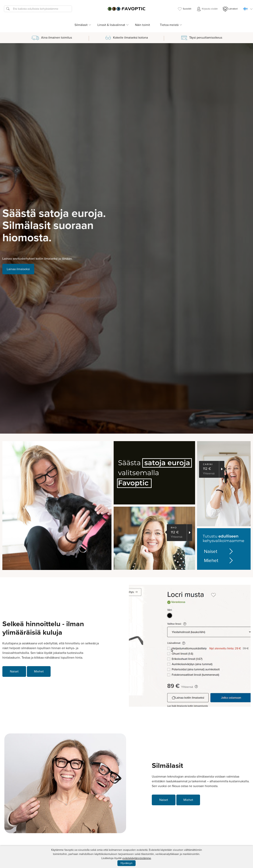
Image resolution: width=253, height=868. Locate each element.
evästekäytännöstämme (137, 858)
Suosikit (184, 9)
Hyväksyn (126, 863)
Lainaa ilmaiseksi (18, 269)
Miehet (219, 560)
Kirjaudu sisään (207, 9)
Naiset (219, 551)
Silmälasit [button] (81, 25)
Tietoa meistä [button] (169, 25)
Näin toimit (143, 25)
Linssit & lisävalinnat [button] (111, 25)
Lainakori (230, 9)
